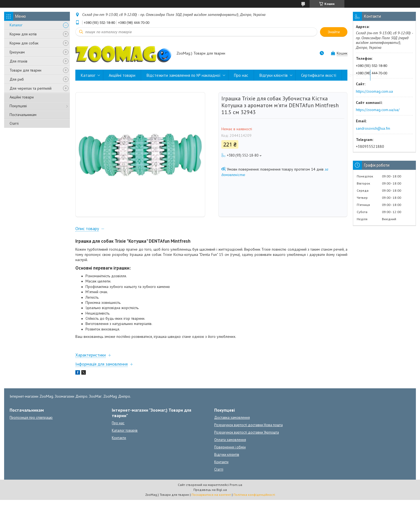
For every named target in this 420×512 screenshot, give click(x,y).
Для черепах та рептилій (31, 88)
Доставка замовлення (232, 430)
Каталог (16, 25)
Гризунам (17, 52)
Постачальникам (23, 115)
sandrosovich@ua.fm (373, 128)
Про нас (241, 75)
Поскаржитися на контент (211, 507)
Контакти (356, 75)
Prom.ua (236, 497)
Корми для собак (24, 43)
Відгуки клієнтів (274, 75)
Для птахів (18, 61)
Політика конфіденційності (254, 507)
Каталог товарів (125, 442)
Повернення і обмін (230, 459)
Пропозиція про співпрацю (31, 430)
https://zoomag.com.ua (374, 91)
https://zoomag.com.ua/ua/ (378, 110)
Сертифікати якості (319, 75)
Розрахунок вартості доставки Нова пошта (248, 437)
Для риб (17, 79)
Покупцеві (18, 106)
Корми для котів (23, 34)
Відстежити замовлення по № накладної (184, 75)
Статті (14, 123)
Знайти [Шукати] (334, 32)
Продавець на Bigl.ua (210, 502)
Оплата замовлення (230, 452)
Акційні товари (22, 97)
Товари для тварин (25, 70)
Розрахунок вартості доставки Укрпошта (247, 444)
